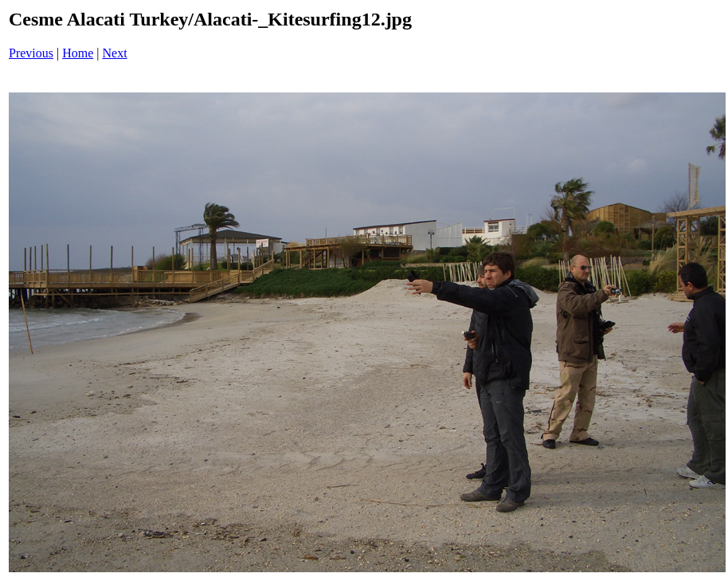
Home (78, 53)
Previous (31, 53)
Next (115, 53)
